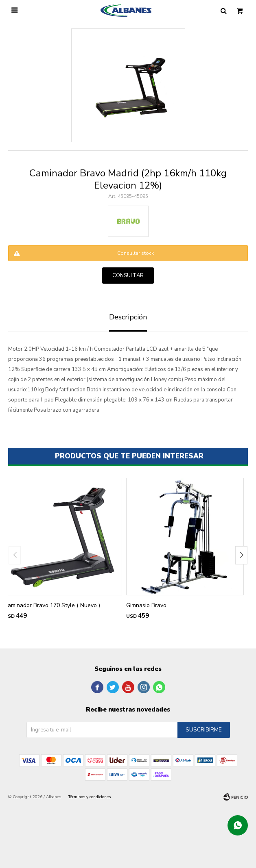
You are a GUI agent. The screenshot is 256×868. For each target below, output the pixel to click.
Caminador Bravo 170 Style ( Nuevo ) (52, 605)
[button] (241, 555)
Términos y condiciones (90, 797)
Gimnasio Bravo (146, 605)
